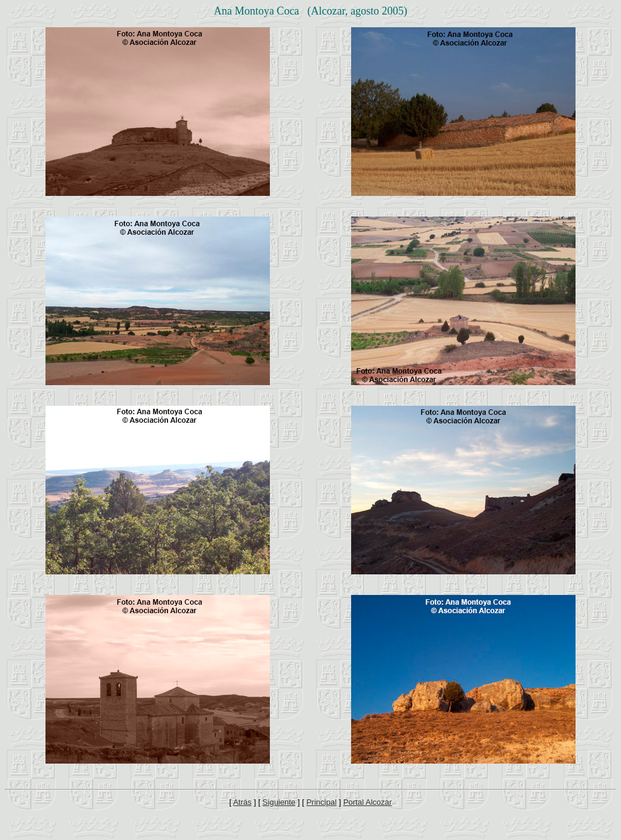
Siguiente (279, 802)
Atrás (242, 802)
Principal (321, 802)
